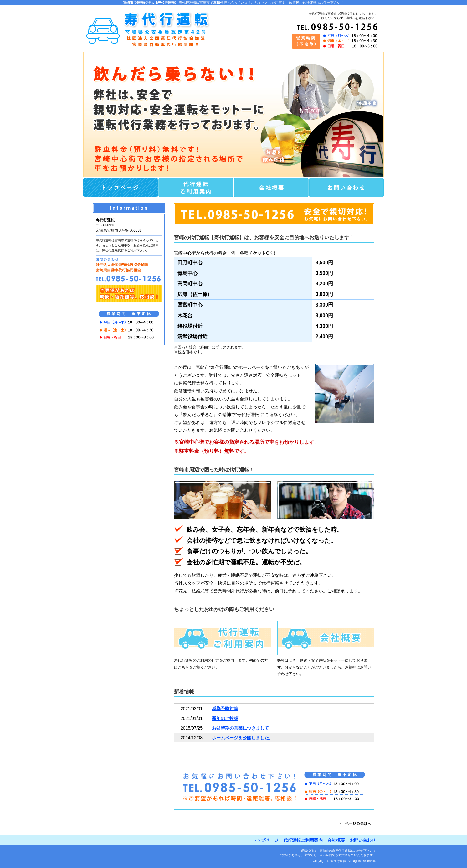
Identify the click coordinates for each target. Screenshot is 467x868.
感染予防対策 (225, 709)
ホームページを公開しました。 (243, 738)
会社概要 (336, 840)
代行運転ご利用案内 (303, 840)
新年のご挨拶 (225, 718)
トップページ (265, 840)
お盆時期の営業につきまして (240, 728)
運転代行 (220, 3)
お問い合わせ (363, 840)
